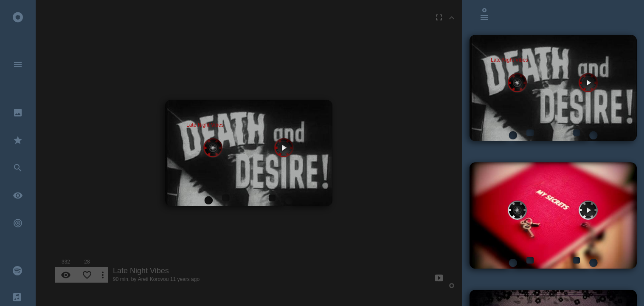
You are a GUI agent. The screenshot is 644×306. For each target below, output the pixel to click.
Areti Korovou (153, 279)
